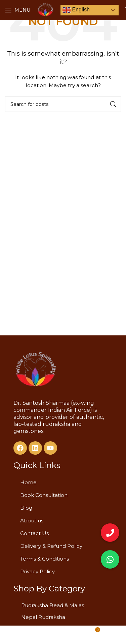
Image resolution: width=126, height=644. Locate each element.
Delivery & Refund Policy (51, 546)
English (76, 10)
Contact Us (34, 533)
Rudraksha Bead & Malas (53, 605)
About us (32, 521)
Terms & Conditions (45, 559)
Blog (26, 508)
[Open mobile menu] (18, 10)
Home (28, 482)
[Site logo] (45, 10)
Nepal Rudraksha (43, 617)
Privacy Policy (37, 571)
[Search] (63, 104)
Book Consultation (44, 495)
